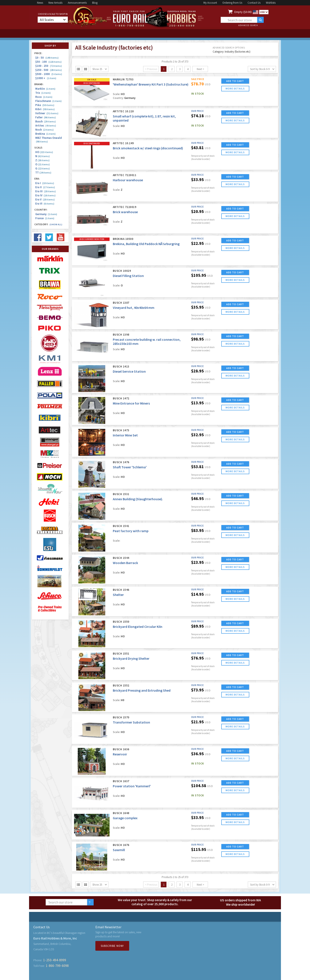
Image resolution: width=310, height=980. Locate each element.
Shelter (118, 595)
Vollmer (47, 113)
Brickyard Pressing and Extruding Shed (142, 690)
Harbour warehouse (128, 180)
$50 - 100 (48, 62)
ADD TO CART (235, 81)
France (45, 218)
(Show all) (56, 224)
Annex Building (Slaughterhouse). (138, 499)
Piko (45, 105)
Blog (95, 3)
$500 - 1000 (49, 74)
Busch (46, 121)
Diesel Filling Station (128, 276)
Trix (43, 93)
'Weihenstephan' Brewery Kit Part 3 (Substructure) (151, 84)
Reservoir (120, 754)
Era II (45, 187)
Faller (46, 117)
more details (235, 88)
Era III (46, 191)
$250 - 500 (49, 70)
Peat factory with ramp (131, 531)
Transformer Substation (131, 722)
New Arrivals (55, 3)
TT (43, 173)
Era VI (45, 204)
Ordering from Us (232, 3)
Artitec (46, 126)
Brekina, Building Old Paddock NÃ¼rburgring (146, 244)
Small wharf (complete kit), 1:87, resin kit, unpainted (144, 118)
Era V (45, 199)
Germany (46, 214)
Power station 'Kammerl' (132, 786)
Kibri (45, 109)
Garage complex (125, 818)
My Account (210, 3)
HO (44, 152)
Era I (45, 183)
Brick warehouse (125, 212)
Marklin (45, 89)
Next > (200, 69)
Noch (44, 130)
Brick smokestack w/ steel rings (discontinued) (148, 148)
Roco (44, 97)
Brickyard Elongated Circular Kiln (138, 627)
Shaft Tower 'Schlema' (130, 467)
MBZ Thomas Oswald (49, 140)
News (40, 3)
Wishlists (271, 3)
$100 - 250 (49, 66)
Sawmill (119, 850)
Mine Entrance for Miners (131, 403)
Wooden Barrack (125, 563)
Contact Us (254, 3)
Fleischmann (48, 101)
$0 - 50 (47, 58)
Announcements (77, 3)
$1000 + (46, 78)
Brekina (45, 134)
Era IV (45, 195)
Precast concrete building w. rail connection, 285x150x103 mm (147, 342)
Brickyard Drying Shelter (131, 658)
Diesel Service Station (129, 371)
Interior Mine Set (125, 435)
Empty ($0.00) (243, 12)
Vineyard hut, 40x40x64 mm (134, 308)
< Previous (151, 69)
